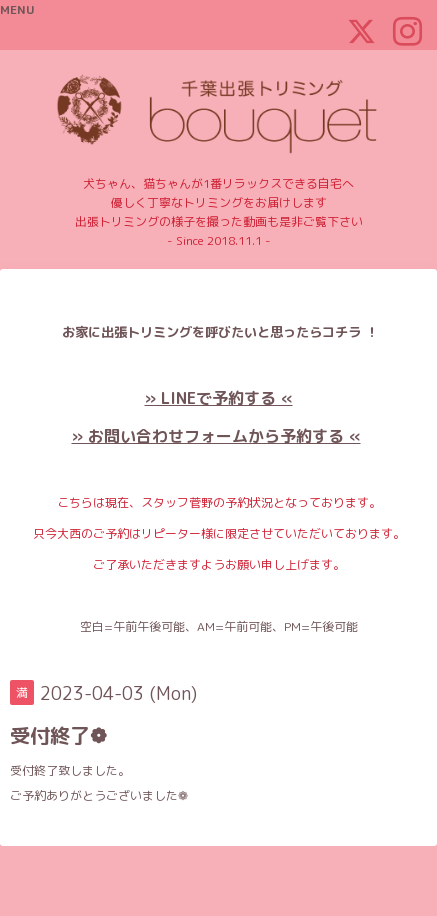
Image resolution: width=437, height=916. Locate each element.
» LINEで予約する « (219, 398)
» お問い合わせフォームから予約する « (216, 436)
